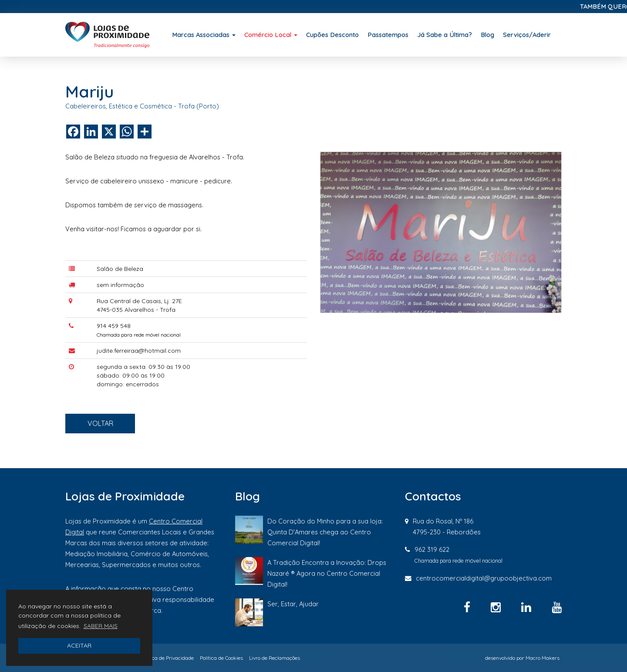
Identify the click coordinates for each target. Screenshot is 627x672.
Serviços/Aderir (527, 35)
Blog (487, 35)
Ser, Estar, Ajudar (293, 604)
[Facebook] (469, 607)
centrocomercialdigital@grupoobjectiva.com (484, 578)
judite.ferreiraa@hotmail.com (139, 351)
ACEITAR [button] (79, 645)
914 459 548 (114, 326)
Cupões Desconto (332, 35)
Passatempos (388, 35)
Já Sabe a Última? (445, 35)
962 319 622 (432, 549)
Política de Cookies (221, 658)
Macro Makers (543, 658)
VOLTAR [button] (116, 432)
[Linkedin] (528, 607)
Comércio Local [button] (271, 35)
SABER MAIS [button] (101, 626)
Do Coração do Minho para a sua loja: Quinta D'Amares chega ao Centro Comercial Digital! (325, 532)
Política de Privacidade (167, 658)
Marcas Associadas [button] (204, 35)
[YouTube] (557, 607)
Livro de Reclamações (275, 658)
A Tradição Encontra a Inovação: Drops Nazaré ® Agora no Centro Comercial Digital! (327, 573)
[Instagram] (497, 607)
